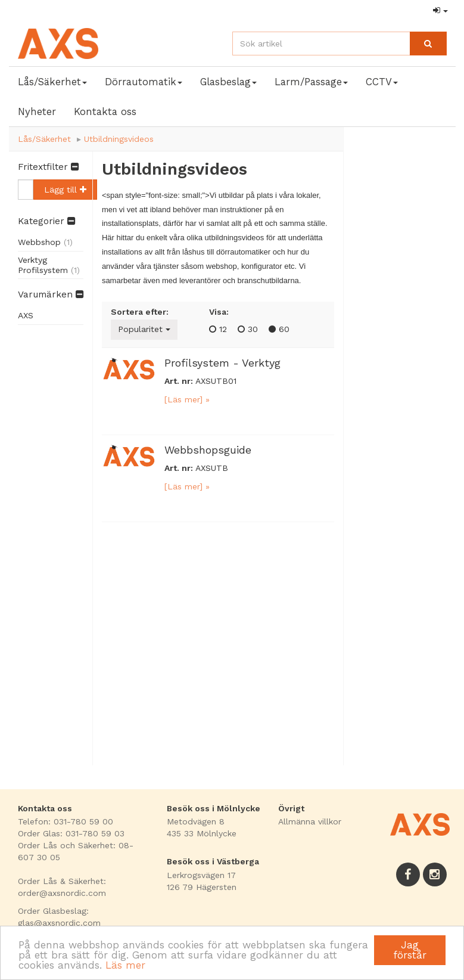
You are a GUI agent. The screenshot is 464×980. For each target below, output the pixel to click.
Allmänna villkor (310, 821)
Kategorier (46, 221)
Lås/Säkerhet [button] (52, 82)
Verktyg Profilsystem (49, 265)
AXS (26, 315)
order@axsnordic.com (62, 893)
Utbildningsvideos (119, 139)
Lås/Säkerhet (44, 139)
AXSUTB (212, 468)
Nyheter (37, 111)
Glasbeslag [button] (228, 82)
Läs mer (125, 965)
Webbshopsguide (208, 450)
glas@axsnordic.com (59, 923)
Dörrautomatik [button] (144, 82)
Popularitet (144, 329)
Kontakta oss (105, 111)
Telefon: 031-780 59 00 (66, 821)
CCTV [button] (382, 82)
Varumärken (51, 294)
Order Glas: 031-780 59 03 (71, 833)
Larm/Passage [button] (311, 82)
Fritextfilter (48, 167)
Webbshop (45, 242)
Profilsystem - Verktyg (222, 363)
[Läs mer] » (187, 399)
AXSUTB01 (216, 381)
